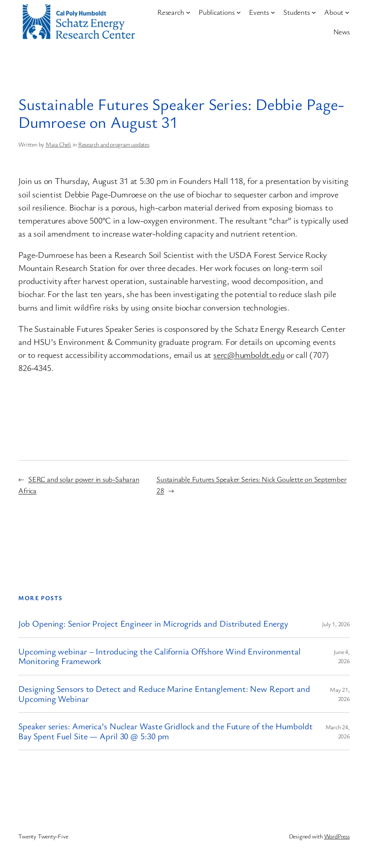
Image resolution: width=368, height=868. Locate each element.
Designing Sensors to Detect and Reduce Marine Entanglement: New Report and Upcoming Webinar (164, 694)
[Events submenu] (273, 12)
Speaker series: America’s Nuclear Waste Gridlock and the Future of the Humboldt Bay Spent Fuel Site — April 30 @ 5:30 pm (165, 731)
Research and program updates (114, 144)
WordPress (337, 836)
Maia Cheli (58, 144)
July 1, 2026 (336, 624)
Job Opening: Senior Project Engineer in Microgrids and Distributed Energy (153, 624)
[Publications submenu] (239, 12)
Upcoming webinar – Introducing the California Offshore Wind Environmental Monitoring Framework (159, 656)
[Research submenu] (188, 12)
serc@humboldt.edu (249, 355)
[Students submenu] (314, 12)
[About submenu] (347, 12)
